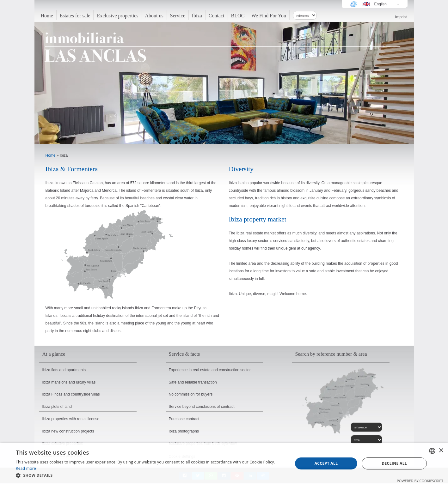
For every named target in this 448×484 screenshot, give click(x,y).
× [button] (441, 451)
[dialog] (224, 463)
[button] (150, 475)
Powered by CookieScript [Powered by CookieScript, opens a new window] (420, 481)
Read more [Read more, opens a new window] (26, 468)
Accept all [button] (326, 463)
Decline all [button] (394, 463)
